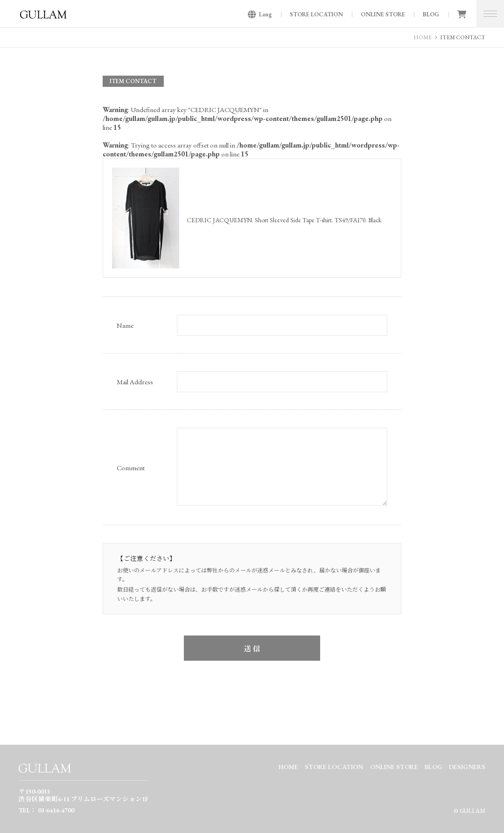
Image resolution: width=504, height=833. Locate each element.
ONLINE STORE (383, 14)
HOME (423, 37)
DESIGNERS (467, 767)
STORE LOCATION (316, 14)
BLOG (431, 14)
